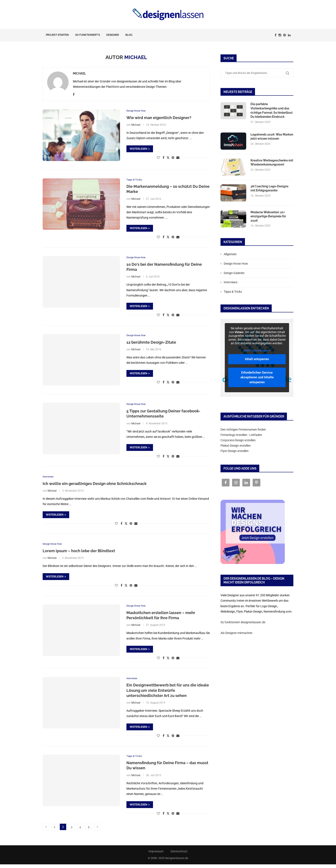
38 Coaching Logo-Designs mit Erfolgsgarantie (269, 188)
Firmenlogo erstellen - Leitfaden (241, 435)
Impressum (156, 855)
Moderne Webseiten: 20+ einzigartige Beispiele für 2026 (268, 216)
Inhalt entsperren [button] (257, 359)
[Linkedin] (289, 35)
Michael (79, 73)
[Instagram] (280, 35)
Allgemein (230, 254)
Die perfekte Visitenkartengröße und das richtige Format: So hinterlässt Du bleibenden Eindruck (271, 110)
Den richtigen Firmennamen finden (243, 430)
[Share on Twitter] (168, 158)
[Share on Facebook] (163, 158)
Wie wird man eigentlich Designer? (159, 118)
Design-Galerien (234, 273)
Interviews (231, 282)
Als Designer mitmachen (236, 633)
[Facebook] (276, 35)
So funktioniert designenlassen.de (243, 622)
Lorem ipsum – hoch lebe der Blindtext (79, 553)
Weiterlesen (140, 149)
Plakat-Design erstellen (236, 446)
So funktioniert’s (88, 35)
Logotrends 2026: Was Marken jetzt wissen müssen (272, 137)
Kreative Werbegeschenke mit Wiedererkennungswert (272, 163)
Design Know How (236, 264)
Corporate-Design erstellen (238, 440)
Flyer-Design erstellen (235, 451)
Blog (129, 35)
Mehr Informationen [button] (257, 350)
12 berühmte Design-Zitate (151, 344)
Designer (113, 35)
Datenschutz (179, 855)
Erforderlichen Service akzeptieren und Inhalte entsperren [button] (257, 377)
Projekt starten (57, 35)
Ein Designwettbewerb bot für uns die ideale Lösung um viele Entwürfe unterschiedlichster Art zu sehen (168, 694)
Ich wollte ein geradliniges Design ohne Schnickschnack (95, 485)
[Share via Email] (178, 158)
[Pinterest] (285, 35)
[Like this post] (158, 158)
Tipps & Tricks (233, 292)
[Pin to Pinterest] (173, 158)
